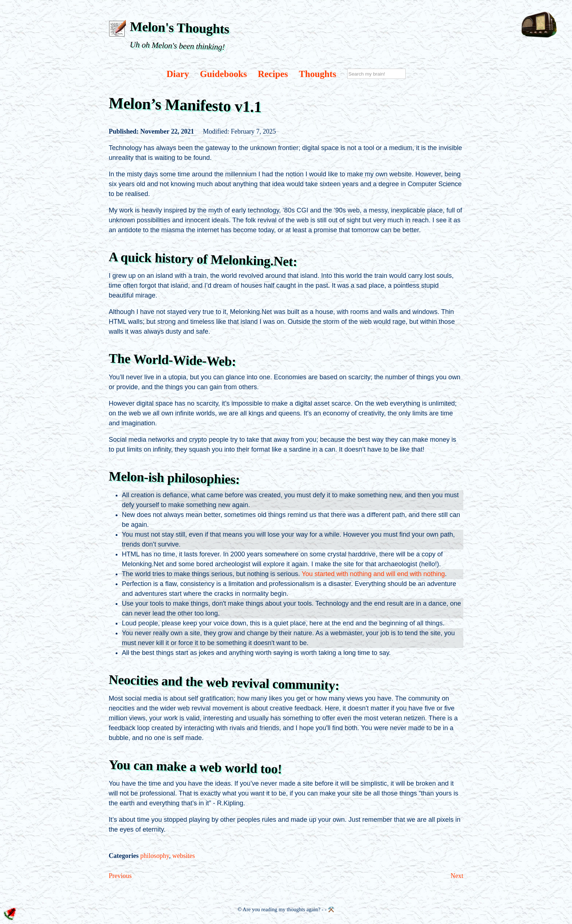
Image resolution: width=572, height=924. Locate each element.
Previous (120, 876)
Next (457, 876)
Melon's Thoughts (180, 28)
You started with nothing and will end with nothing (373, 574)
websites (183, 856)
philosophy (154, 856)
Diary (178, 74)
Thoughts (317, 74)
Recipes (273, 74)
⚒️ (331, 909)
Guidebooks (223, 74)
